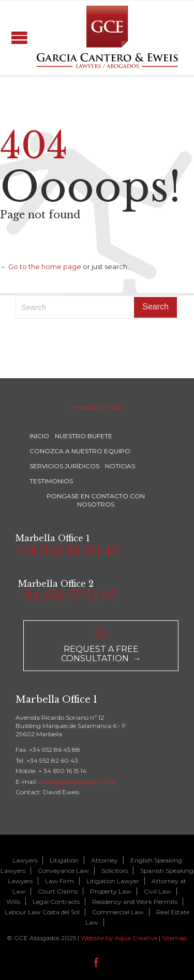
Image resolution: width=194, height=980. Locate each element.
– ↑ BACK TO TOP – (97, 407)
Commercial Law (118, 912)
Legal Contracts (56, 902)
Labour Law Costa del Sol (42, 912)
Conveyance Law (63, 871)
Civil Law (158, 891)
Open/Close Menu (19, 38)
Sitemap (175, 938)
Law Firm (59, 881)
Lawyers (25, 860)
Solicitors (115, 871)
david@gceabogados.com (77, 782)
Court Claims (58, 891)
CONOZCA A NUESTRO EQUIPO (80, 451)
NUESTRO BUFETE (84, 436)
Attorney (105, 860)
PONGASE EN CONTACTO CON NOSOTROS (96, 500)
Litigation (64, 860)
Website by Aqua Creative (119, 938)
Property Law (111, 891)
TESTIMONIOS (51, 481)
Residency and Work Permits (135, 902)
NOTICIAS (120, 466)
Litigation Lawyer (113, 881)
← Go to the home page (41, 266)
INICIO (39, 436)
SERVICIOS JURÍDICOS (64, 466)
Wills (13, 902)
